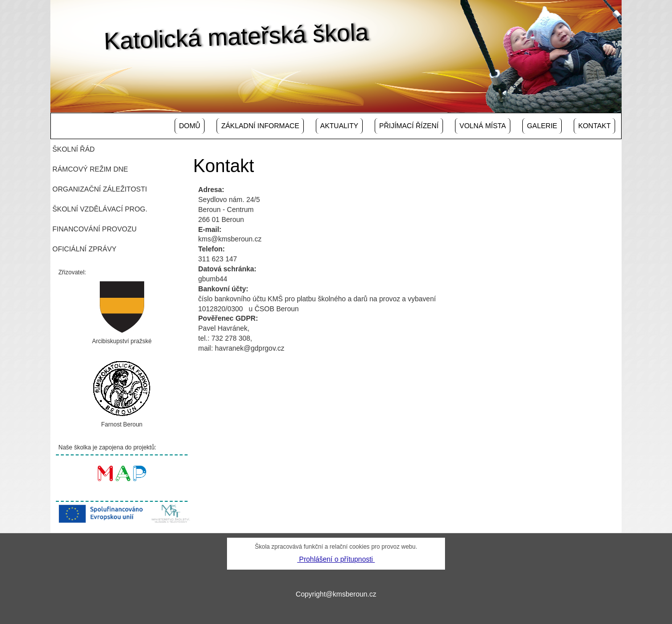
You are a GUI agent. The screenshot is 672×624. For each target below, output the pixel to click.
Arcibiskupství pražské (121, 341)
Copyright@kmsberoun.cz (336, 594)
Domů (190, 126)
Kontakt (594, 126)
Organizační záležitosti (100, 189)
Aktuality (339, 126)
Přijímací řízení (409, 126)
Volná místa (483, 126)
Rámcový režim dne (90, 169)
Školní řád (74, 149)
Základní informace (260, 126)
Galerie (542, 126)
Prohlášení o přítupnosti (336, 559)
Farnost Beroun (122, 424)
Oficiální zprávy (84, 249)
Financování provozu (95, 229)
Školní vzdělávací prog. (100, 209)
